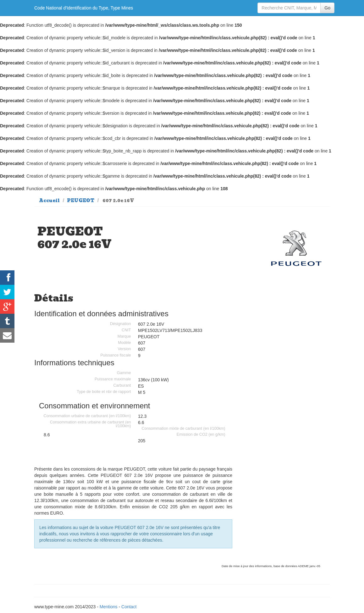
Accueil (49, 201)
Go (327, 8)
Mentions (109, 607)
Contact (129, 607)
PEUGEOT (81, 201)
